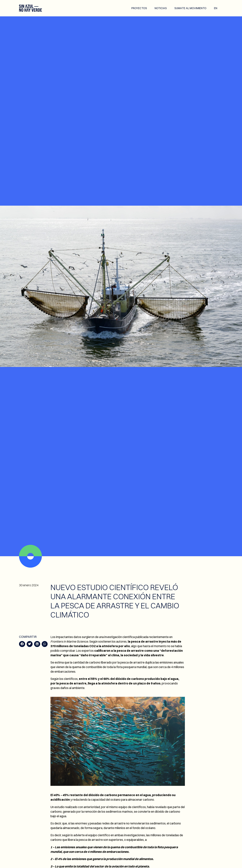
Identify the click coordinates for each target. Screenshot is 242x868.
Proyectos (139, 8)
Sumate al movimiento (190, 8)
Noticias (161, 8)
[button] (22, 644)
